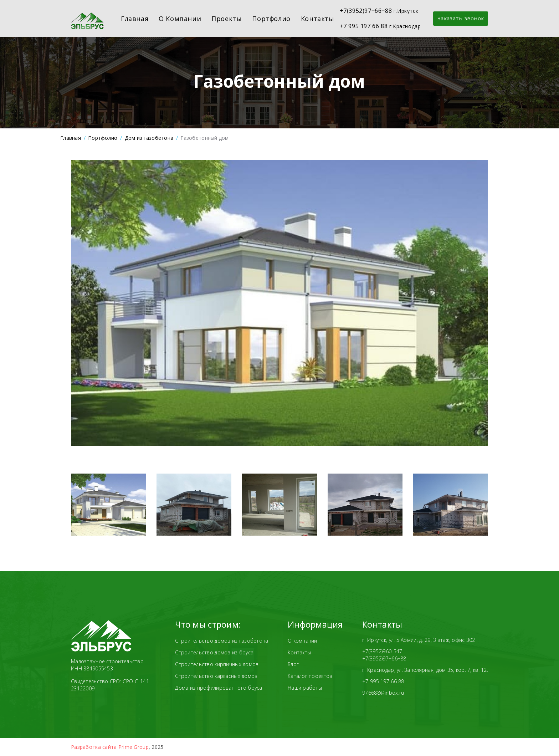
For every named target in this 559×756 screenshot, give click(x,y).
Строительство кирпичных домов (217, 664)
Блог (293, 664)
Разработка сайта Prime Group (110, 747)
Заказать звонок (455, 19)
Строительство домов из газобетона (222, 641)
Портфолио (266, 19)
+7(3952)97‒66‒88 (384, 658)
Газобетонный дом (204, 138)
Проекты (221, 19)
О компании (175, 19)
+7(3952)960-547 (382, 651)
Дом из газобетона (149, 138)
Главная (129, 19)
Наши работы (305, 688)
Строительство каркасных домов (216, 676)
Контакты (312, 19)
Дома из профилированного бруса (219, 688)
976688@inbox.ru (383, 693)
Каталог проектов (310, 676)
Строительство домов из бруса (214, 652)
